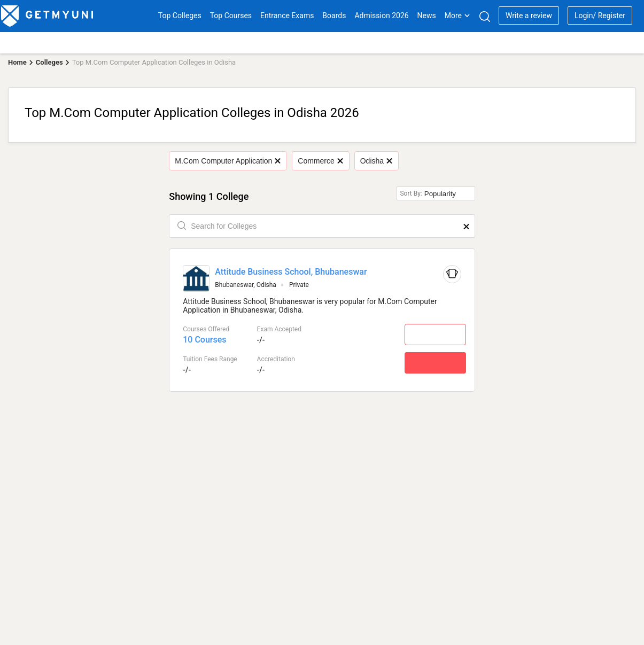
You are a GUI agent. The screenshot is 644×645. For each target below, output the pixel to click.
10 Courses (204, 340)
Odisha (376, 161)
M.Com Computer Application (227, 161)
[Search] (484, 16)
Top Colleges (180, 15)
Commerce (320, 161)
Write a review (529, 15)
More (457, 15)
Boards (334, 15)
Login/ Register (600, 15)
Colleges (49, 62)
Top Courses (231, 15)
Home (17, 62)
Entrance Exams (287, 15)
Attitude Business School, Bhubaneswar (291, 272)
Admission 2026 (381, 15)
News (427, 15)
